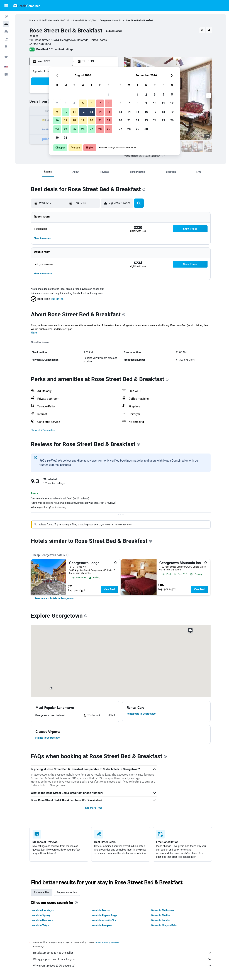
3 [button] (66, 103)
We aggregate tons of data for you (123, 959)
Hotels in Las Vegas (43, 910)
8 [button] (109, 103)
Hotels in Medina (161, 915)
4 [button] (74, 103)
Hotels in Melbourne (163, 910)
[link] (54, 598)
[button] (6, 6)
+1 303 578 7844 (40, 44)
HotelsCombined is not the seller (123, 953)
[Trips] (6, 57)
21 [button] (100, 120)
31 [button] (66, 138)
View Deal (109, 589)
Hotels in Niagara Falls (164, 925)
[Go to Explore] (6, 47)
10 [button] (66, 112)
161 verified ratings (61, 49)
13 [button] (91, 112)
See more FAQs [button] (94, 808)
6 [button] (91, 103)
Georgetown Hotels (109, 20)
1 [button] (109, 95)
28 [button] (100, 129)
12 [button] (83, 112)
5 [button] (83, 103)
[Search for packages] (6, 39)
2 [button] (57, 103)
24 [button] (66, 129)
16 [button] (57, 120)
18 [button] (74, 120)
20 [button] (91, 120)
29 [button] (109, 129)
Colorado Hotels (81, 20)
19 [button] (83, 120)
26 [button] (83, 129)
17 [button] (66, 120)
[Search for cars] (6, 32)
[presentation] (163, 156)
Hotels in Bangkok (102, 925)
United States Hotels (49, 20)
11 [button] (74, 112)
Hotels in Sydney (41, 915)
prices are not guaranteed (108, 942)
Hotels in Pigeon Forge (104, 915)
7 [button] (100, 103)
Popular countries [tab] (67, 892)
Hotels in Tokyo (40, 925)
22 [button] (109, 120)
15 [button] (109, 112)
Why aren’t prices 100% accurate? (123, 966)
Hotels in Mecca (100, 910)
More (34, 333)
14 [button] (100, 112)
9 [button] (57, 112)
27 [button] (91, 129)
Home (32, 20)
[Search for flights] (6, 16)
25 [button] (74, 129)
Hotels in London (161, 920)
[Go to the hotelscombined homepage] (27, 5)
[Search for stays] (6, 24)
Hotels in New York (42, 920)
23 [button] (57, 129)
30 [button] (57, 138)
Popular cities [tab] (42, 892)
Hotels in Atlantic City (104, 920)
